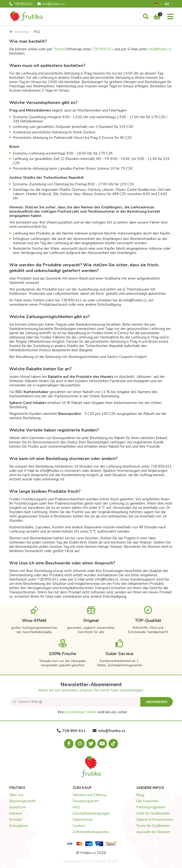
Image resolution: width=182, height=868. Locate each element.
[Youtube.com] (102, 744)
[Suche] (146, 17)
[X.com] (91, 744)
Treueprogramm (86, 801)
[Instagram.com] (80, 744)
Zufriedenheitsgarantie (91, 832)
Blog (140, 795)
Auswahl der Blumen (153, 832)
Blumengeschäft (23, 801)
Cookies (79, 826)
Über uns (16, 795)
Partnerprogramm (151, 807)
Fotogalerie (19, 826)
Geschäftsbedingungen (91, 813)
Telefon (59, 49)
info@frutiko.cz (51, 4)
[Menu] (170, 17)
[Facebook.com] (69, 744)
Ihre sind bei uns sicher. (93, 712)
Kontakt (16, 820)
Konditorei (18, 807)
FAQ (76, 807)
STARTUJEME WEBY (101, 861)
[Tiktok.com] (113, 744)
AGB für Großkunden (153, 813)
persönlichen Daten (81, 712)
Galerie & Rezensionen (155, 820)
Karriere (16, 813)
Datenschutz (83, 820)
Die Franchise (147, 801)
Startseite (19, 32)
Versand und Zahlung (89, 795)
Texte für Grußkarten (153, 826)
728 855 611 (21, 4)
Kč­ (168, 4)
